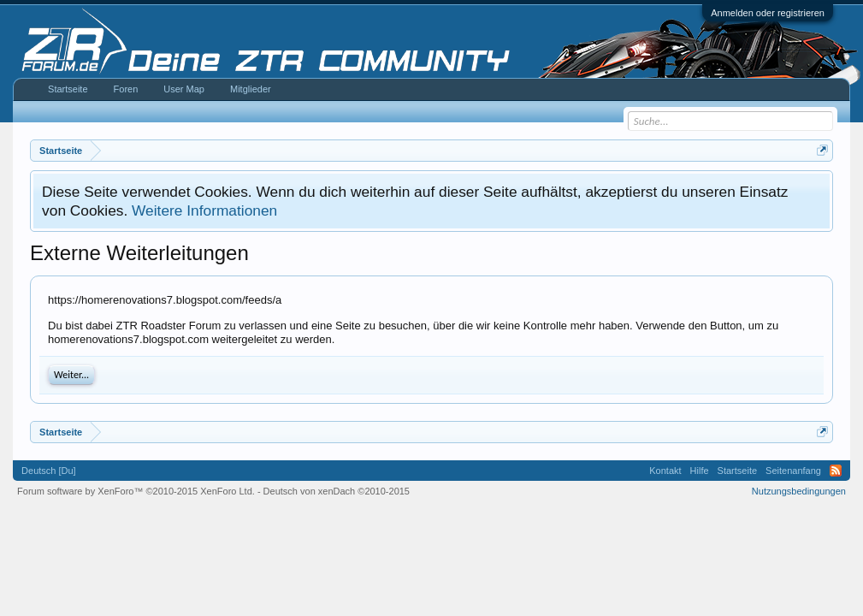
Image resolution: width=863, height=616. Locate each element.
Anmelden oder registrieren (768, 13)
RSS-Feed (836, 471)
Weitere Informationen (204, 210)
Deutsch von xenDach (337, 491)
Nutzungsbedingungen (799, 491)
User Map (184, 89)
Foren (126, 89)
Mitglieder (251, 89)
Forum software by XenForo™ (136, 491)
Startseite (68, 89)
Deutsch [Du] (49, 471)
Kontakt (665, 471)
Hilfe (700, 471)
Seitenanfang (793, 471)
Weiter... (71, 375)
